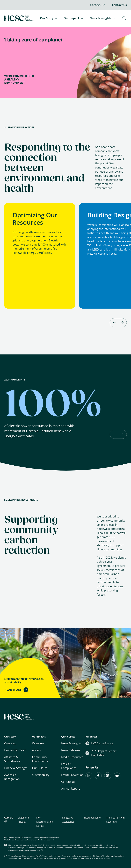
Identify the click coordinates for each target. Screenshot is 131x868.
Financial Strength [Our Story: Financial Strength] (16, 768)
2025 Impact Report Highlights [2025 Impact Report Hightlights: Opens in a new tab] (101, 753)
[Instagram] (108, 778)
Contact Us (119, 5)
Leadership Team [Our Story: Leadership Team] (15, 750)
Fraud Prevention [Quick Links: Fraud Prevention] (72, 775)
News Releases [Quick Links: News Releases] (71, 750)
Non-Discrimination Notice (45, 822)
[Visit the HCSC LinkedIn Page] (89, 778)
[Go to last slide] (114, 323)
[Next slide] (122, 323)
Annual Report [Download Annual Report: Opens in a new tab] (71, 789)
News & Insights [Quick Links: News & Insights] (71, 743)
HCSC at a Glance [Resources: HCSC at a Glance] (99, 743)
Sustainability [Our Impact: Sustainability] (41, 775)
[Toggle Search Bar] (124, 18)
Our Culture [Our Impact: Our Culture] (40, 768)
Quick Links (68, 737)
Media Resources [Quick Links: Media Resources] (72, 757)
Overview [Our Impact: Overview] (38, 743)
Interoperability (92, 818)
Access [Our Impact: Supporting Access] (36, 750)
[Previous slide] (114, 434)
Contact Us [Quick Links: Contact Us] (68, 782)
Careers (98, 5)
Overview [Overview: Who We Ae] (10, 743)
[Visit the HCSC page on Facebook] (98, 778)
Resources (91, 737)
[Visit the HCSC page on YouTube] (117, 778)
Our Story (49, 18)
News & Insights (102, 18)
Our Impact (73, 18)
